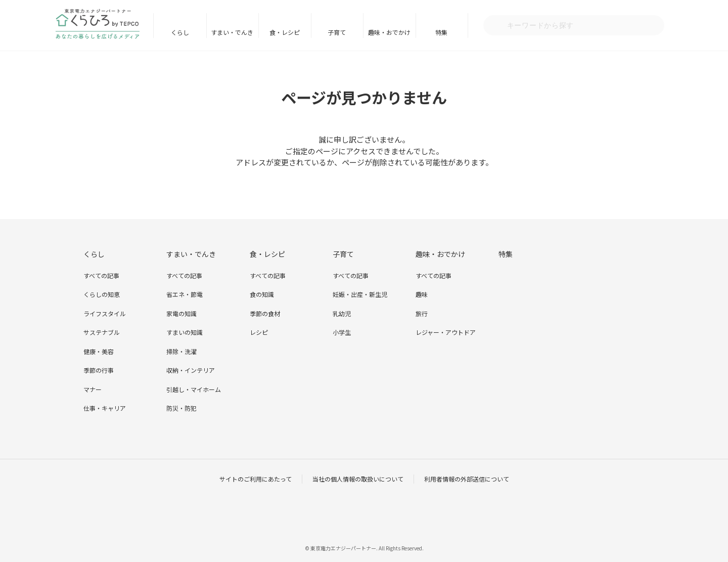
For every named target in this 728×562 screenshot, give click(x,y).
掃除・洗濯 (181, 351)
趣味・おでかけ (389, 32)
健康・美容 (99, 351)
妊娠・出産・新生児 (360, 294)
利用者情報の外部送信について (467, 479)
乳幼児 (342, 313)
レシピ (259, 332)
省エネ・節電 (185, 294)
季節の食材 (265, 313)
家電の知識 (181, 313)
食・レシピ (285, 32)
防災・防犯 (181, 408)
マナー (93, 389)
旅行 (422, 313)
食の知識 (262, 294)
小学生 (342, 332)
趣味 (422, 294)
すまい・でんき (232, 32)
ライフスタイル (105, 313)
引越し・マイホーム (194, 389)
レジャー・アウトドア (446, 332)
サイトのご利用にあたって (256, 479)
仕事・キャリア (105, 408)
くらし (180, 32)
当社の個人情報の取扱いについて (358, 479)
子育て (337, 32)
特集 (441, 32)
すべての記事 (101, 275)
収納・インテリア (191, 370)
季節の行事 (99, 370)
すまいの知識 (185, 332)
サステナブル (102, 332)
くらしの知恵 (102, 294)
